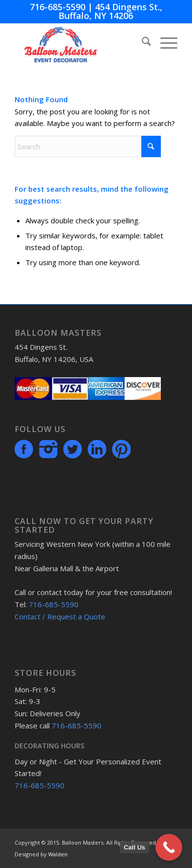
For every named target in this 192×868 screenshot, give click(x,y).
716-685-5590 (58, 7)
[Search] (142, 43)
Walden (58, 854)
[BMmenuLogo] (80, 43)
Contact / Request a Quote (60, 616)
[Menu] (164, 43)
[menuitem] (142, 43)
